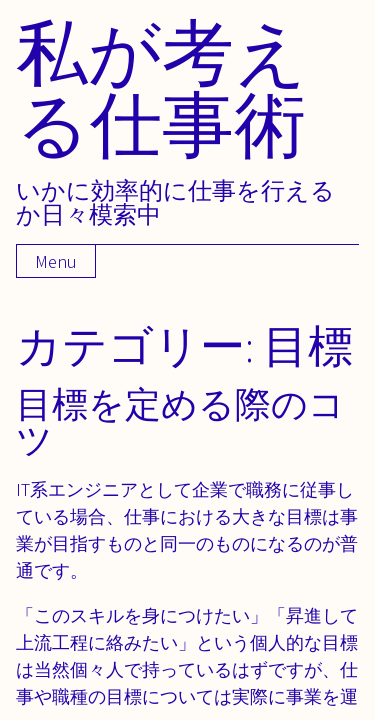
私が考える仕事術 (162, 87)
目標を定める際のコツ (180, 421)
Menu (56, 261)
